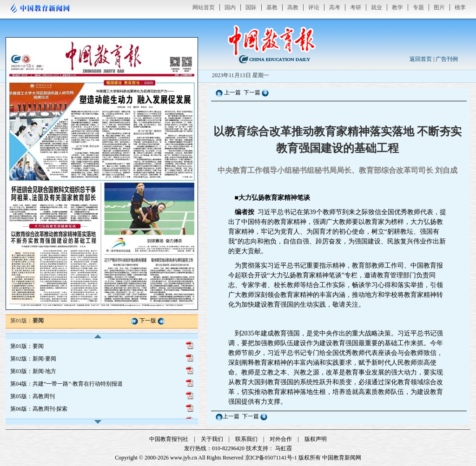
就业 (377, 7)
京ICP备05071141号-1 (271, 458)
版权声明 (316, 439)
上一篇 (232, 92)
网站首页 (204, 7)
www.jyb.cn (184, 458)
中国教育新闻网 (342, 458)
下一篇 (253, 92)
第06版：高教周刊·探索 (39, 409)
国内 (230, 7)
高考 (335, 7)
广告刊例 (447, 59)
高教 (293, 7)
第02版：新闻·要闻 (33, 359)
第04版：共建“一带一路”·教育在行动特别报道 (66, 384)
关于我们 (212, 439)
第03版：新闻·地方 (33, 371)
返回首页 (421, 59)
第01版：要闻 (27, 346)
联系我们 (246, 439)
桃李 (460, 7)
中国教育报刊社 (169, 439)
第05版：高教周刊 (33, 396)
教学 (397, 7)
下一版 (148, 321)
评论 (314, 7)
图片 (439, 7)
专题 (418, 7)
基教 (272, 7)
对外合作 (281, 439)
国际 (251, 7)
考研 (356, 7)
